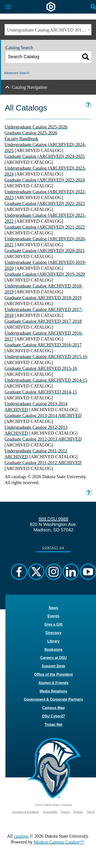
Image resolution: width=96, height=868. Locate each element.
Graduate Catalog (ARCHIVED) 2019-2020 (45, 274)
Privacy (65, 812)
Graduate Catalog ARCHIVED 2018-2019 (43, 298)
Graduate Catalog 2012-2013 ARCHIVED (43, 439)
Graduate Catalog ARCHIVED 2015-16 (41, 368)
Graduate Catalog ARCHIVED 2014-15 (41, 392)
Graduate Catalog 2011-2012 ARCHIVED (43, 463)
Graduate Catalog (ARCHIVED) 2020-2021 (45, 251)
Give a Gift (53, 624)
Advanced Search (17, 73)
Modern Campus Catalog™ (59, 842)
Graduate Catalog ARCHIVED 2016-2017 (43, 345)
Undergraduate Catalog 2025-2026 (36, 127)
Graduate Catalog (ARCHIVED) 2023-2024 (45, 180)
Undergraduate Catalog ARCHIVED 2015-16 (46, 357)
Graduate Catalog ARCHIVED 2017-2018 (43, 321)
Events (53, 616)
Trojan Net (53, 725)
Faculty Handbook (21, 139)
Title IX (91, 812)
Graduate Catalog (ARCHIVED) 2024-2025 (45, 156)
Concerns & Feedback (26, 812)
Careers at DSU (53, 658)
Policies (78, 812)
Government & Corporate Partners (53, 699)
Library (53, 641)
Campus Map (54, 708)
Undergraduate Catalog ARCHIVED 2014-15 (46, 380)
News (54, 608)
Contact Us (53, 548)
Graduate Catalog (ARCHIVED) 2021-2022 (45, 227)
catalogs (21, 836)
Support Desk (53, 666)
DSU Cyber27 (53, 716)
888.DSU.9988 (53, 519)
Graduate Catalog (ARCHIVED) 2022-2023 (45, 203)
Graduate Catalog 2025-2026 (31, 133)
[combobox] (48, 30)
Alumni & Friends (53, 683)
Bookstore (53, 650)
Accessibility (50, 812)
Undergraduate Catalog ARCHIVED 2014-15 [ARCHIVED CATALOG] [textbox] (49, 30)
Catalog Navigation (30, 87)
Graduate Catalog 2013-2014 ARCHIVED (43, 415)
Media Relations (54, 691)
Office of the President (53, 674)
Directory (53, 633)
